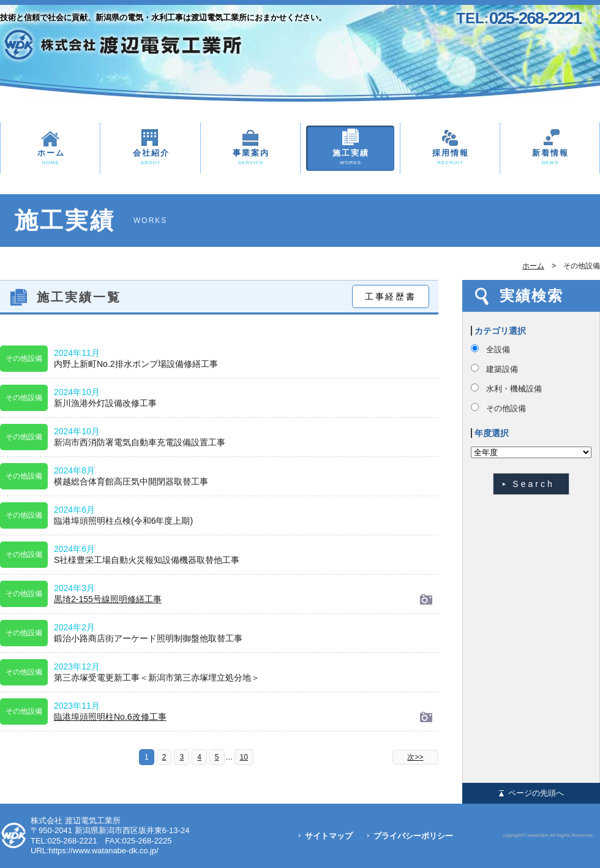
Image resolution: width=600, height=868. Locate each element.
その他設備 (506, 408)
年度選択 (492, 433)
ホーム (50, 158)
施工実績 (350, 158)
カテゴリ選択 (500, 331)
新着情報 (550, 158)
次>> (415, 757)
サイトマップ (329, 836)
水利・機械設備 (514, 389)
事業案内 (250, 158)
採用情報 (450, 158)
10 (244, 757)
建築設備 (502, 369)
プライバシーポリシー (413, 836)
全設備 (498, 349)
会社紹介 (150, 158)
